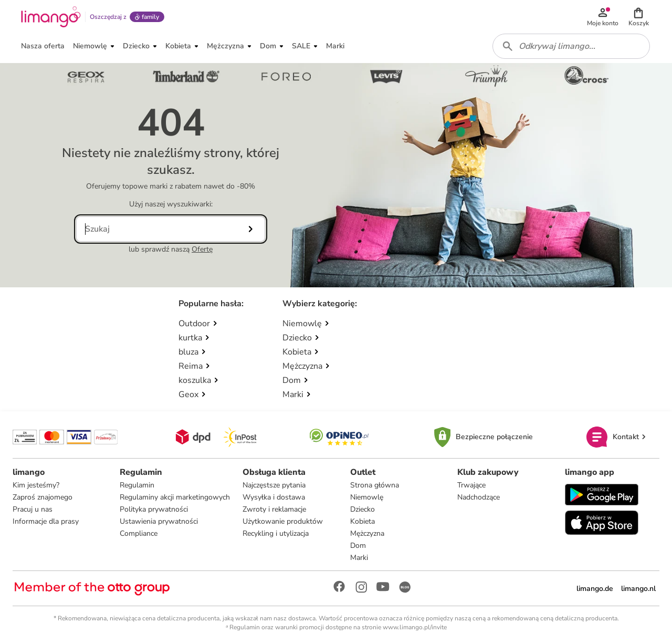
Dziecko (363, 509)
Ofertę (202, 249)
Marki (359, 558)
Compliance (139, 533)
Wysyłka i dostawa (274, 497)
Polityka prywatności (154, 509)
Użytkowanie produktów (283, 521)
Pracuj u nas (33, 509)
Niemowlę (367, 497)
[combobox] (571, 46)
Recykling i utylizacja (276, 533)
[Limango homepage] (51, 17)
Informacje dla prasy (46, 521)
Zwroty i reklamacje (274, 509)
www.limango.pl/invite (415, 627)
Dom (358, 546)
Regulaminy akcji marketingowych (175, 497)
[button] (638, 17)
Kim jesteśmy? (36, 485)
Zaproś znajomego (43, 497)
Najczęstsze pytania (274, 485)
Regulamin (137, 485)
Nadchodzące (479, 497)
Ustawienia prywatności (159, 521)
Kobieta (363, 521)
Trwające (471, 485)
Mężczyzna (367, 533)
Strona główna (375, 485)
